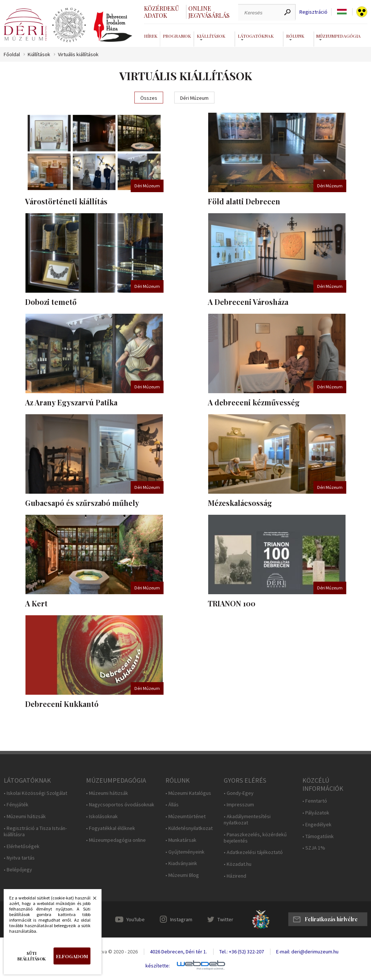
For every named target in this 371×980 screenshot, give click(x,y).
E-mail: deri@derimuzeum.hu (307, 952)
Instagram (181, 919)
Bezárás (91, 900)
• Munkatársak (181, 840)
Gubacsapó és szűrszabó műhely (82, 503)
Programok (177, 36)
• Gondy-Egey (239, 793)
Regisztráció (313, 12)
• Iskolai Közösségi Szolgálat (35, 793)
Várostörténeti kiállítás (66, 201)
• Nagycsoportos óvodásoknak (120, 805)
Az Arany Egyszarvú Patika (71, 402)
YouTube (135, 919)
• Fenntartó (315, 801)
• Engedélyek (317, 825)
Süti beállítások (32, 956)
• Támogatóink (318, 836)
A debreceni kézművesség (254, 402)
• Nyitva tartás (19, 858)
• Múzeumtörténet (185, 816)
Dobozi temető (51, 302)
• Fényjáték (16, 805)
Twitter (225, 919)
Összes (149, 98)
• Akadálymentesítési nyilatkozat (247, 820)
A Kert (36, 603)
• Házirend (235, 876)
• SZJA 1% (314, 848)
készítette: (158, 966)
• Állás (172, 805)
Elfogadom (72, 956)
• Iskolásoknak (102, 816)
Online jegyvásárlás (209, 12)
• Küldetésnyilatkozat (189, 828)
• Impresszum (239, 805)
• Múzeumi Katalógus (188, 793)
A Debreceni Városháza (248, 302)
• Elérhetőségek (22, 846)
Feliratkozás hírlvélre (331, 919)
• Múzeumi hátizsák (25, 816)
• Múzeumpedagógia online (116, 840)
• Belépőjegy (18, 870)
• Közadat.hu (238, 864)
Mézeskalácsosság (240, 503)
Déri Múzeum (194, 98)
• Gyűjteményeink (185, 852)
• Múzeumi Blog (182, 875)
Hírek (151, 36)
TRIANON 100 (232, 603)
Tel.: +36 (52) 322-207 (242, 952)
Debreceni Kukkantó (62, 704)
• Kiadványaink (181, 863)
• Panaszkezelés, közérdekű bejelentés (255, 838)
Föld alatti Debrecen (244, 201)
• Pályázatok (316, 813)
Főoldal (12, 55)
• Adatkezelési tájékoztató (253, 852)
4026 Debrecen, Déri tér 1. (178, 952)
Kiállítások (39, 55)
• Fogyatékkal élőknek (111, 828)
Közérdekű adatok (162, 12)
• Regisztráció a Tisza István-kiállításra (35, 831)
